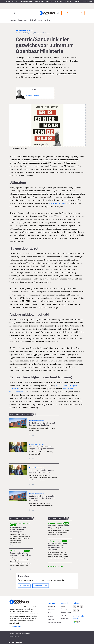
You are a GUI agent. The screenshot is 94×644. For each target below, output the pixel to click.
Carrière (47, 20)
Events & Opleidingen (26, 1)
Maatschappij (23, 20)
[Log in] (58, 13)
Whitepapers (58, 1)
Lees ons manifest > (15, 626)
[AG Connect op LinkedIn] (78, 607)
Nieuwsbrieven (39, 1)
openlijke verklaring (58, 203)
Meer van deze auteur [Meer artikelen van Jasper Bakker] (33, 96)
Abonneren (68, 1)
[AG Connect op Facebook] (75, 610)
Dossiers (15, 1)
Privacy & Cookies (14, 637)
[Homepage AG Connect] (47, 13)
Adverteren (77, 1)
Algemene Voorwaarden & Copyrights (20, 634)
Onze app (51, 619)
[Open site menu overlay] (10, 13)
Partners (85, 1)
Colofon (50, 616)
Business (13, 20)
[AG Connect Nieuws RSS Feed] (78, 610)
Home (8, 1)
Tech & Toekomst (36, 20)
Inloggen (90, 1)
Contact (50, 613)
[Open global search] (14, 13)
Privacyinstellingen (54, 622)
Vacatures (49, 1)
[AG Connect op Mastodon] (81, 607)
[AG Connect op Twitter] (75, 607)
